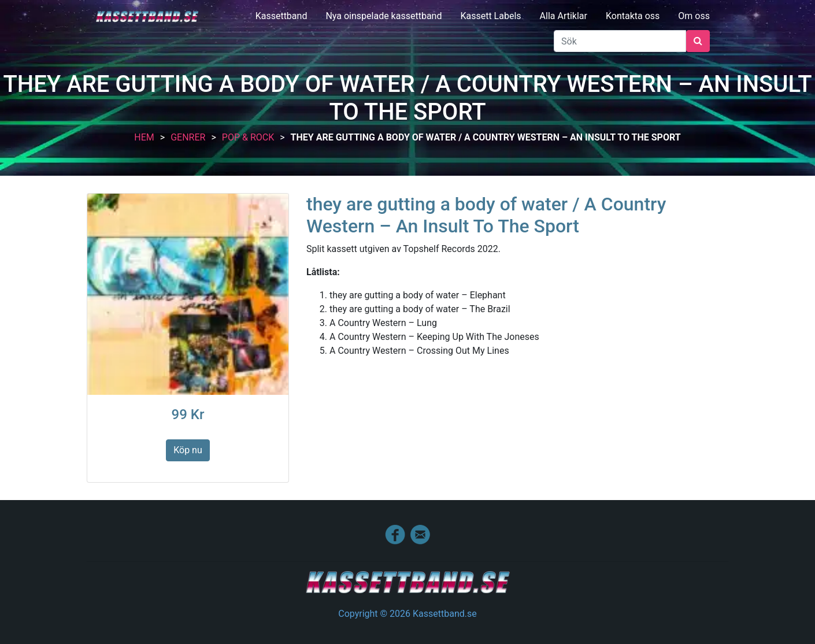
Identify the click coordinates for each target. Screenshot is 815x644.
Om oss (694, 16)
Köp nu (188, 450)
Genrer (188, 137)
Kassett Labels (490, 16)
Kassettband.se (147, 16)
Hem (144, 137)
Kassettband (281, 16)
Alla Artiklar (564, 16)
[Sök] (620, 41)
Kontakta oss (633, 16)
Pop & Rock (248, 137)
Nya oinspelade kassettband (384, 16)
